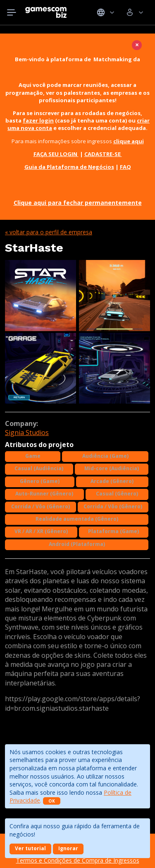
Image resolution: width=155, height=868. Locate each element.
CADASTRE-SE (103, 154)
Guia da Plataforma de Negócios (69, 167)
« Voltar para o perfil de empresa (49, 232)
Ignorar (68, 848)
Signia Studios (27, 433)
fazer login (38, 120)
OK (52, 801)
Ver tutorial (30, 848)
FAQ (125, 167)
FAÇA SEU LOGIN (56, 154)
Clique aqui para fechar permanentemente (78, 203)
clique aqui (129, 141)
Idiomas (106, 12)
